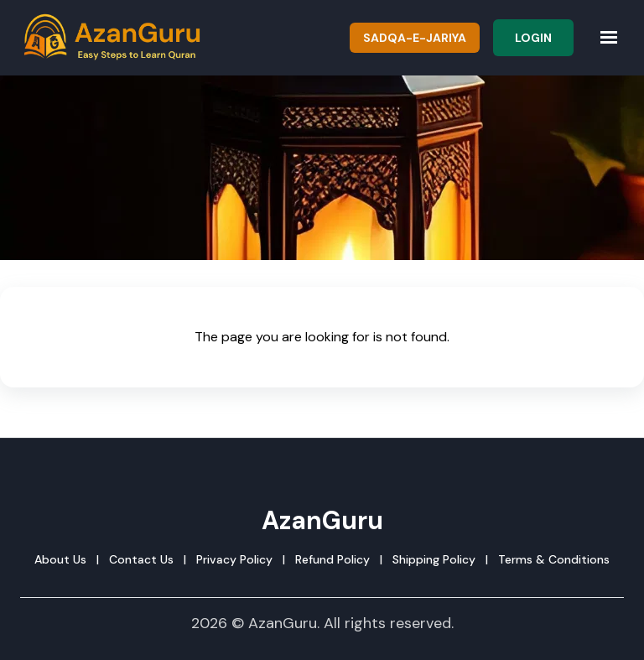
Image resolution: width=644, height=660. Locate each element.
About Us (60, 559)
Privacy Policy (234, 559)
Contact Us (141, 559)
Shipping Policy (434, 559)
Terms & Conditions (554, 559)
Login (533, 38)
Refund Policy (332, 559)
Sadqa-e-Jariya (415, 38)
